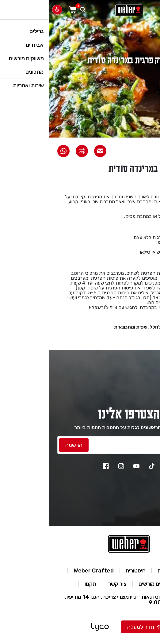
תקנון (42, 584)
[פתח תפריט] (152, 10)
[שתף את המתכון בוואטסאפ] (15, 151)
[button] (95, 627)
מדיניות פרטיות (125, 571)
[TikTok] (103, 466)
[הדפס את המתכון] (33, 151)
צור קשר (69, 584)
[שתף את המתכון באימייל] (51, 151)
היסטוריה (87, 571)
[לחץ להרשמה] (25, 445)
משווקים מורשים (107, 584)
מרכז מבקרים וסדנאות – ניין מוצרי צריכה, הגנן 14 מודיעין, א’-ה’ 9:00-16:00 (79, 600)
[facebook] (57, 466)
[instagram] (72, 466)
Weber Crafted (45, 571)
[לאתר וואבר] (80, 10)
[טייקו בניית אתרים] (51, 627)
